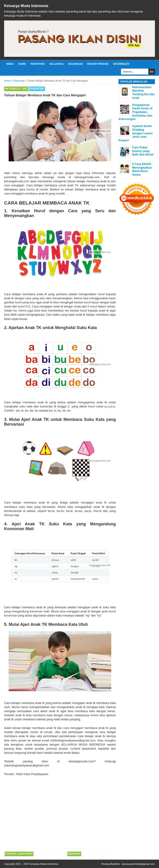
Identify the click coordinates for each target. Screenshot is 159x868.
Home (22, 64)
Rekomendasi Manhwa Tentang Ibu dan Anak (143, 92)
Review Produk (98, 64)
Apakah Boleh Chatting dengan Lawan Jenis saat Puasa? (136, 133)
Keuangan (76, 64)
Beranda (74, 854)
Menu (10, 64)
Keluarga (56, 64)
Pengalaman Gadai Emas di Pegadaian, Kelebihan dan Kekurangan (136, 112)
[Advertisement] (60, 812)
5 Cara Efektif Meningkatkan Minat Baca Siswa (142, 169)
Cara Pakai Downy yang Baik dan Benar (143, 151)
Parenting (38, 64)
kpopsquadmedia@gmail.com (138, 864)
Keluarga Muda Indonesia (26, 6)
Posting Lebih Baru (19, 854)
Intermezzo (121, 64)
